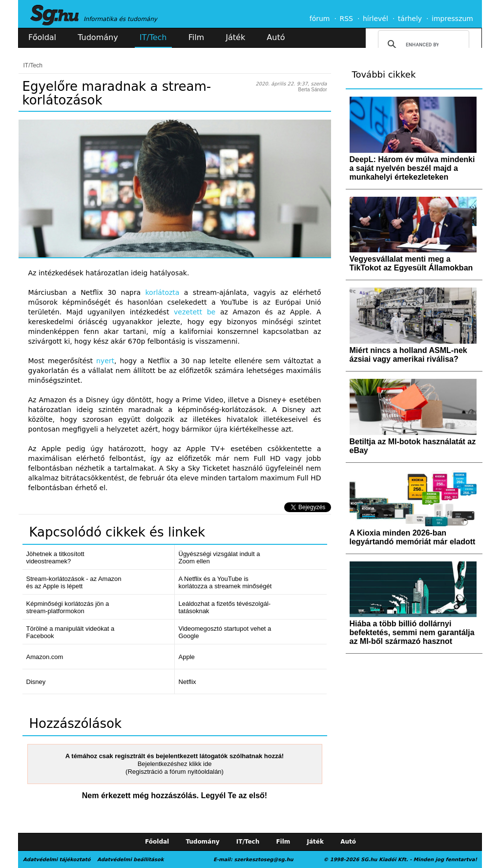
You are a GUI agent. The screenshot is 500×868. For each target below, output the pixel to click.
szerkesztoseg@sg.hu (264, 859)
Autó (276, 37)
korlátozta (163, 292)
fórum (320, 19)
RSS (346, 19)
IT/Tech (153, 37)
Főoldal (42, 37)
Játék (235, 37)
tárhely (410, 19)
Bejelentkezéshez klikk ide (175, 764)
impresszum (452, 19)
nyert (105, 361)
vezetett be (195, 312)
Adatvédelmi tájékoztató (57, 859)
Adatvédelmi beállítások (130, 859)
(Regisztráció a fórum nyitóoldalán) (175, 772)
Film (197, 37)
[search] (422, 44)
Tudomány (98, 37)
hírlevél (375, 19)
